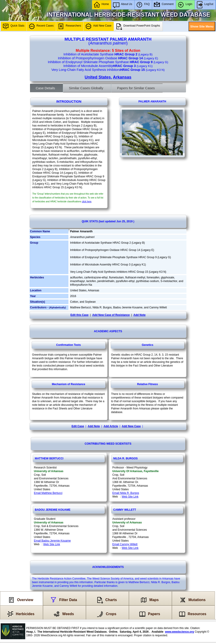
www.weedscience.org (179, 632)
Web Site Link (130, 497)
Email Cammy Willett (125, 544)
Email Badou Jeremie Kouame (52, 541)
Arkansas (122, 77)
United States (98, 77)
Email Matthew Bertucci (48, 493)
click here (87, 202)
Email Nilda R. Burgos (126, 493)
